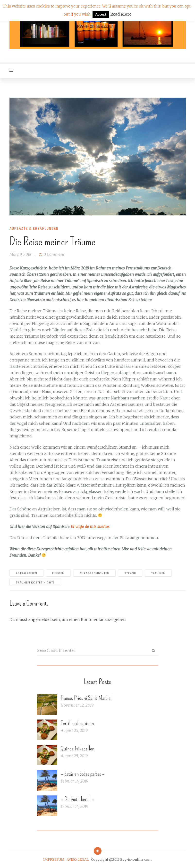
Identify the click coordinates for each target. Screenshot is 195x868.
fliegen (58, 573)
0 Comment (52, 254)
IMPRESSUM (54, 859)
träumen (158, 573)
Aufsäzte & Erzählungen (34, 228)
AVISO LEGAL (78, 859)
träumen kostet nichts (35, 582)
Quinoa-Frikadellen (77, 748)
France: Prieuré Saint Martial (86, 698)
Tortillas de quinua (77, 723)
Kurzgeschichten (94, 573)
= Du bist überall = (78, 799)
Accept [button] (101, 14)
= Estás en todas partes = (83, 774)
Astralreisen (26, 573)
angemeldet (40, 619)
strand (130, 573)
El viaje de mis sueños (90, 526)
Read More (121, 14)
